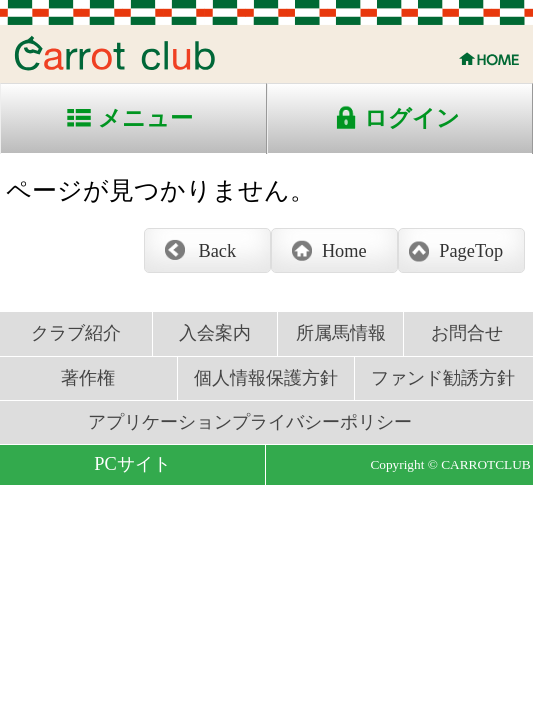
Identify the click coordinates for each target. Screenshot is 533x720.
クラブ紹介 (76, 333)
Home (344, 251)
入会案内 (215, 333)
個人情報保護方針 (266, 378)
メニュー (145, 118)
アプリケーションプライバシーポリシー (250, 422)
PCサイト (132, 464)
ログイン (412, 118)
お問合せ (467, 333)
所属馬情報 (341, 333)
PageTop (471, 251)
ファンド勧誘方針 (443, 378)
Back (218, 251)
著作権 (88, 378)
